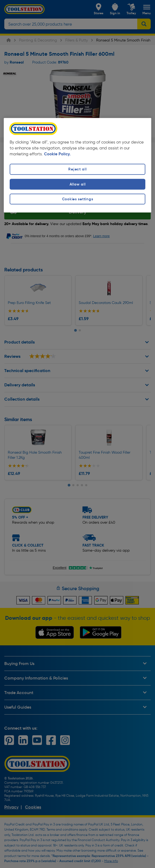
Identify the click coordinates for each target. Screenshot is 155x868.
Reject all (77, 169)
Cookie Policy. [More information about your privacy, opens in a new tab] (57, 154)
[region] (77, 165)
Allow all (77, 184)
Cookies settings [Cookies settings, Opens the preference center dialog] (78, 199)
